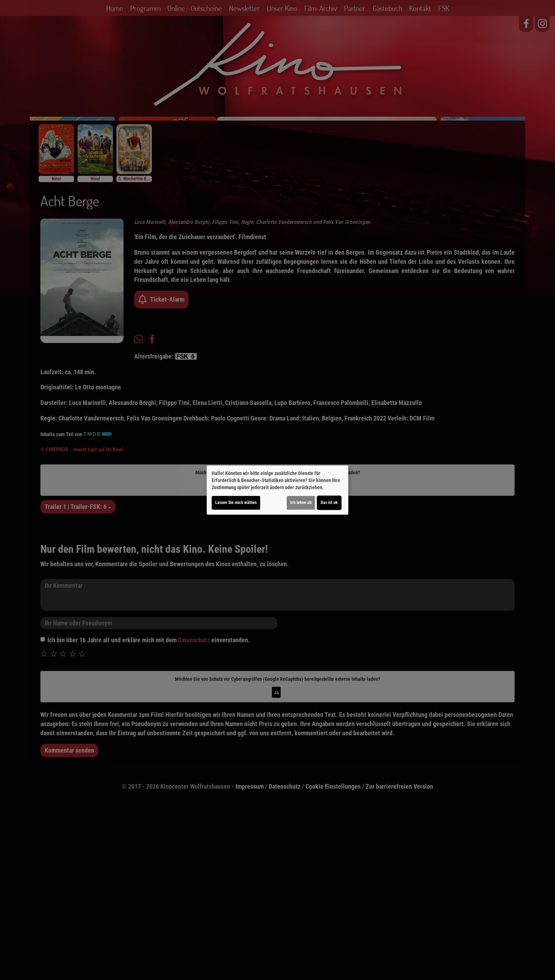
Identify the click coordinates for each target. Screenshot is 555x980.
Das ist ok (329, 503)
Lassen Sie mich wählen (236, 503)
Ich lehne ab (301, 503)
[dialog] (277, 490)
